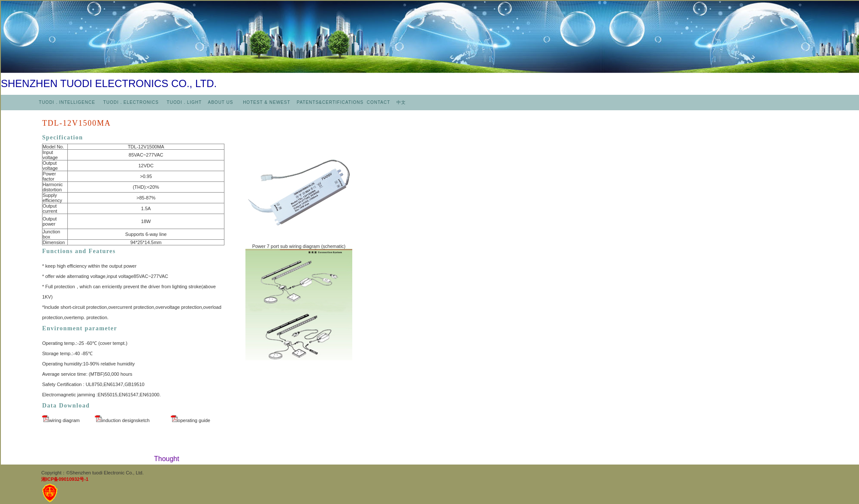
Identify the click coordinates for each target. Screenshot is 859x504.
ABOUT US (222, 102)
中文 (401, 102)
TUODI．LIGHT (183, 102)
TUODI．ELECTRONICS (131, 102)
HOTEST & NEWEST (267, 102)
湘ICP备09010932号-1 (65, 479)
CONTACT (378, 102)
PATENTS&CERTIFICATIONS (331, 102)
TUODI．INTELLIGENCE (67, 102)
